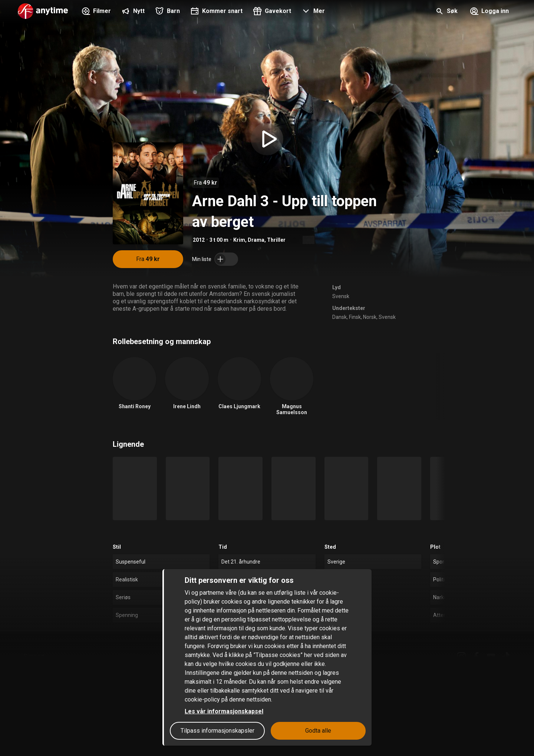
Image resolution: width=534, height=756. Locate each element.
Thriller (276, 240)
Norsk (370, 317)
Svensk (341, 296)
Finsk (355, 317)
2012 (199, 240)
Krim (239, 240)
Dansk (339, 317)
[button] (312, 12)
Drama (256, 240)
